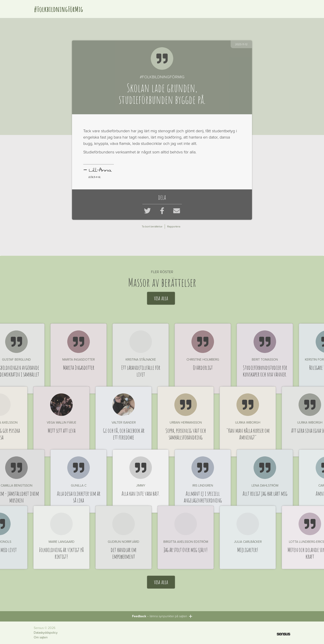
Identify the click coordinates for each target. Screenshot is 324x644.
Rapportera (174, 227)
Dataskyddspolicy (46, 633)
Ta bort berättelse (152, 227)
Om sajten (41, 637)
